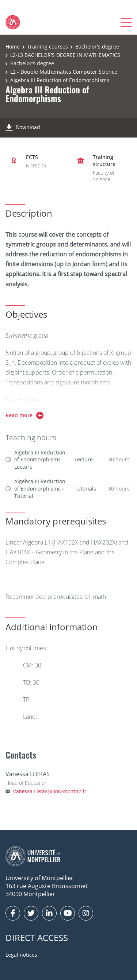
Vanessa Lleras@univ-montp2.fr (50, 791)
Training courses (47, 47)
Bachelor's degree (97, 47)
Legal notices (21, 955)
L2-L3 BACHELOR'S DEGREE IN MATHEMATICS (65, 55)
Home (13, 47)
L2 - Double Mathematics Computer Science (64, 72)
